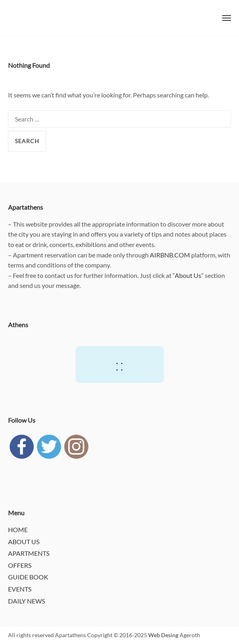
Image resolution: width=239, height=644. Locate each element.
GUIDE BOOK (28, 577)
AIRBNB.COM (170, 255)
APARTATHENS (24, 18)
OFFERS (20, 565)
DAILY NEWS (27, 601)
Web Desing (163, 635)
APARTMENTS (29, 553)
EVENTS (20, 589)
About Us (188, 275)
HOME (18, 530)
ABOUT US (24, 542)
